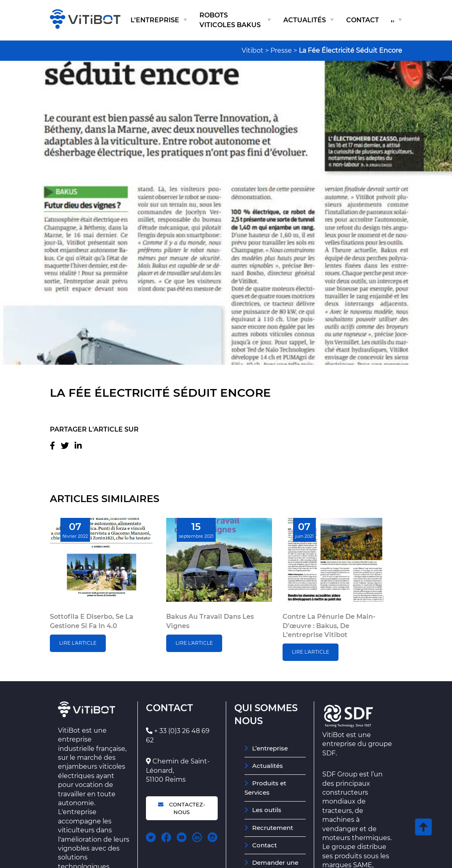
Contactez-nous (182, 808)
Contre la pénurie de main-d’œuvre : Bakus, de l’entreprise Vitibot (329, 626)
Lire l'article (78, 643)
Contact (363, 20)
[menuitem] (397, 20)
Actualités (305, 20)
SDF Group (340, 774)
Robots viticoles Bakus (230, 20)
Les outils (267, 810)
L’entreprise (155, 20)
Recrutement (273, 828)
